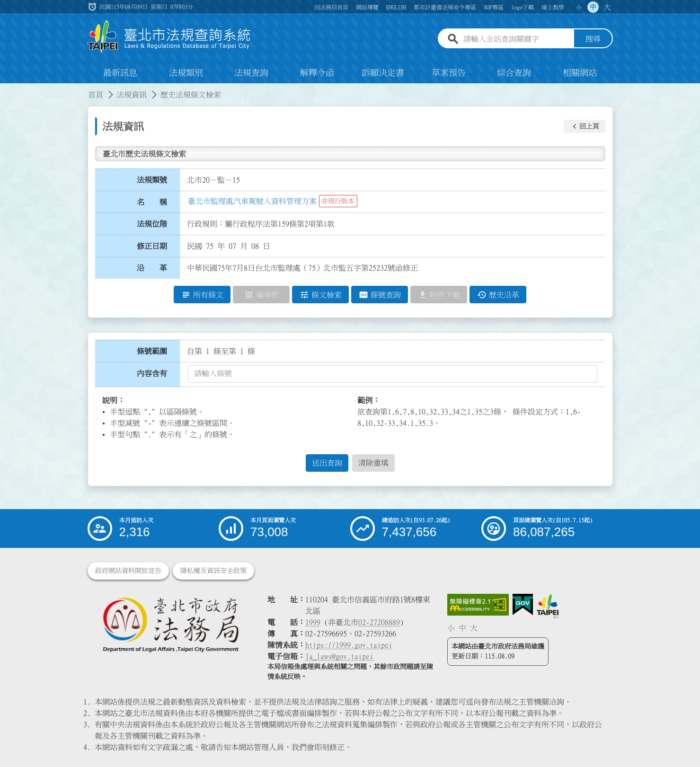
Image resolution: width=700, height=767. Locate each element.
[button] (585, 126)
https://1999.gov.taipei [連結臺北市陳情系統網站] (349, 645)
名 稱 (152, 202)
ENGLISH (396, 7)
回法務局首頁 (331, 7)
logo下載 (523, 7)
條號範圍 (152, 351)
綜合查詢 (514, 73)
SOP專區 (494, 7)
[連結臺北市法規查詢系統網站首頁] (169, 37)
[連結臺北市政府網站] (548, 606)
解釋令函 (317, 73)
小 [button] (579, 7)
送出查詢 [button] (327, 463)
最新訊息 (120, 73)
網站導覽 (367, 7)
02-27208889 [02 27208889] (379, 622)
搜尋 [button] (593, 39)
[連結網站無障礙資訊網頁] (478, 605)
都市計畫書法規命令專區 (445, 7)
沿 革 (152, 268)
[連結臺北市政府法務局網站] (170, 624)
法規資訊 (132, 95)
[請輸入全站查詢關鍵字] (517, 39)
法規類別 (186, 73)
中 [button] (593, 7)
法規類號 (152, 180)
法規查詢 (251, 73)
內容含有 (152, 373)
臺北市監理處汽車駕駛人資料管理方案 (252, 201)
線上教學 (553, 7)
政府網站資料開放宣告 (128, 571)
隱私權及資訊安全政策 (213, 571)
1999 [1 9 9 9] (313, 622)
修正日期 (152, 246)
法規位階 (152, 224)
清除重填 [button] (373, 463)
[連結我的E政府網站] (523, 605)
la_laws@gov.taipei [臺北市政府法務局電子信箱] (339, 656)
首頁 (96, 95)
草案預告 (449, 73)
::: (6, 89)
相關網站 (580, 73)
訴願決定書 (383, 73)
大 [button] (607, 7)
